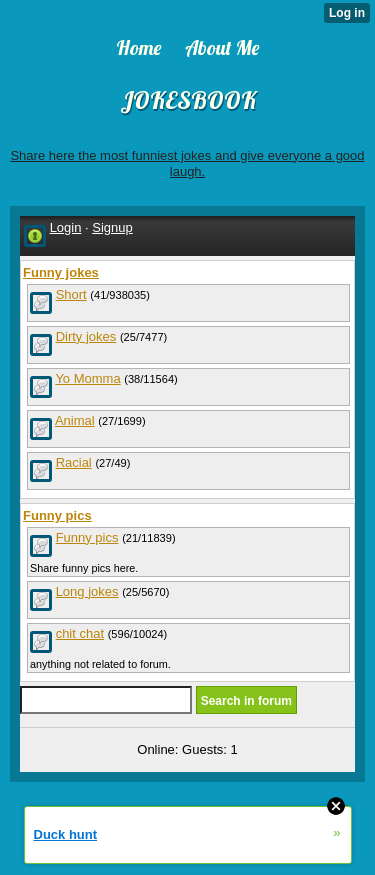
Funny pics (87, 537)
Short (71, 294)
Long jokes (87, 591)
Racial (74, 462)
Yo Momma (87, 378)
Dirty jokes (86, 336)
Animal (75, 420)
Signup (112, 227)
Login (66, 227)
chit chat (80, 633)
